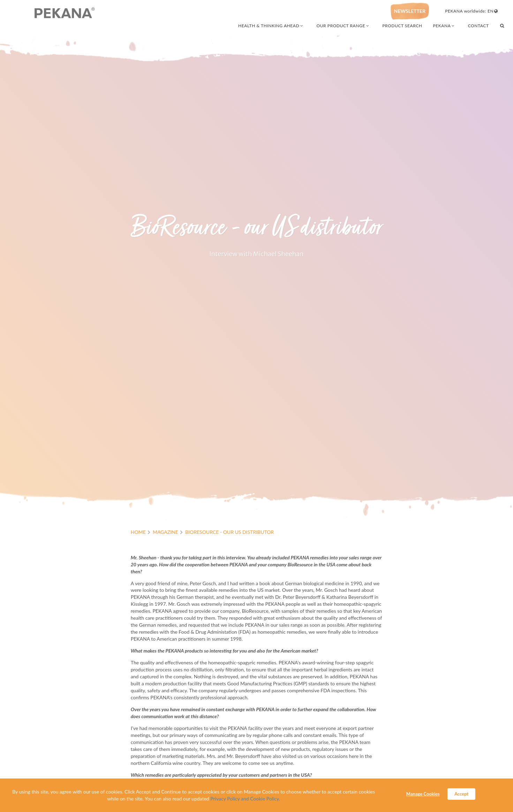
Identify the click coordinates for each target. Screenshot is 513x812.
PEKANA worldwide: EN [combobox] (472, 11)
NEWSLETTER (410, 11)
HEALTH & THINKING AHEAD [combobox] (271, 26)
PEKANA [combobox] (444, 26)
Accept (461, 794)
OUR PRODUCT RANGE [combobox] (344, 26)
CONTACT (478, 26)
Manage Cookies (423, 794)
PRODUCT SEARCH (402, 26)
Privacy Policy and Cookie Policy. (245, 799)
